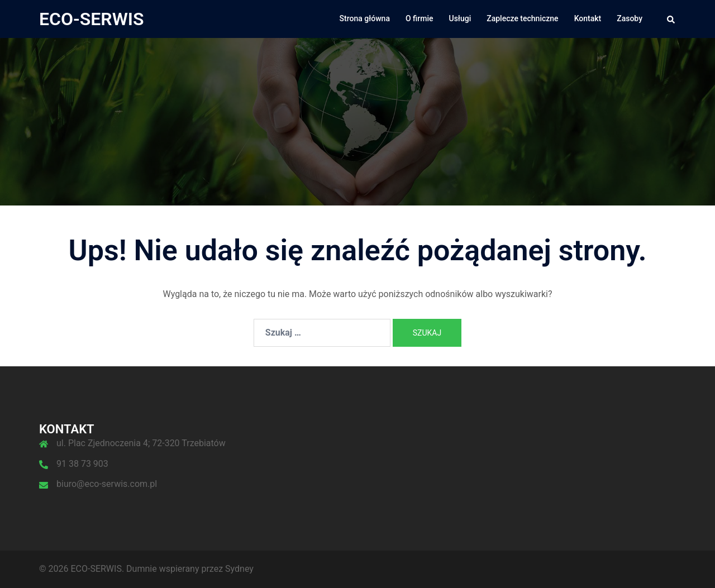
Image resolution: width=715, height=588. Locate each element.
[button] (671, 19)
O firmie (420, 18)
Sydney (239, 569)
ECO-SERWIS (92, 19)
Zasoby (630, 18)
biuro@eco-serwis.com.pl (107, 484)
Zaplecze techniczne (522, 18)
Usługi (460, 18)
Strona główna (365, 18)
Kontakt (588, 18)
